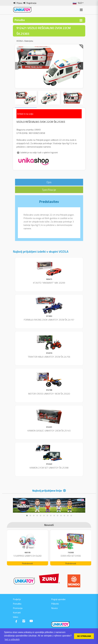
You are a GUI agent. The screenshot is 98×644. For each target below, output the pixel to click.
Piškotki (55, 604)
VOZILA (20, 41)
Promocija (18, 608)
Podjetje (17, 599)
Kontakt (17, 612)
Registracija (31, 3)
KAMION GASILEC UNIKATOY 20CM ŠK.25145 (49, 431)
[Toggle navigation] (81, 20)
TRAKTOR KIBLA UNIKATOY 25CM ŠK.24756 (49, 357)
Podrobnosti (27, 563)
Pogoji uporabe (58, 599)
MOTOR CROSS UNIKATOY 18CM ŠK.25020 (49, 394)
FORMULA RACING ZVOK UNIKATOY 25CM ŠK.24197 (49, 320)
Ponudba (17, 604)
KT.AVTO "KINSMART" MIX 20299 (49, 283)
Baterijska (29, 41)
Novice (54, 608)
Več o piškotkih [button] (12, 640)
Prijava (19, 3)
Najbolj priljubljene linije (47, 491)
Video (16, 617)
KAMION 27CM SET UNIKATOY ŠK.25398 (49, 468)
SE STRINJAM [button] (84, 636)
